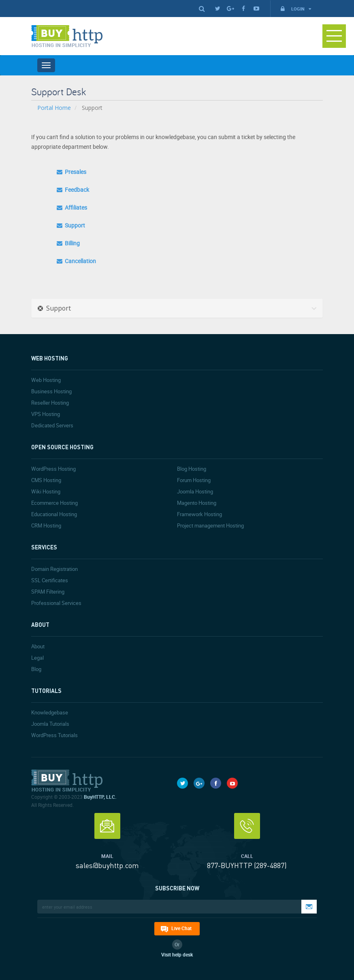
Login (295, 9)
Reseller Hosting (50, 403)
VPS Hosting (46, 414)
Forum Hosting (194, 480)
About (38, 646)
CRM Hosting (46, 525)
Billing (68, 243)
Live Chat (181, 928)
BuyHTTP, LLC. (100, 797)
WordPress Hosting (53, 469)
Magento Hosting (197, 503)
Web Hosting (46, 380)
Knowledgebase (50, 712)
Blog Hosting (192, 469)
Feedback (73, 190)
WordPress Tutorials (54, 735)
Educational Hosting (54, 514)
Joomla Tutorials (50, 724)
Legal (37, 658)
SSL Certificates (50, 580)
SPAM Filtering (48, 592)
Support (71, 225)
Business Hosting (51, 391)
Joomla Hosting (195, 491)
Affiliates (72, 207)
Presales (71, 172)
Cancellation (76, 261)
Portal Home (54, 108)
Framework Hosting (199, 514)
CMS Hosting (46, 480)
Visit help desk (177, 954)
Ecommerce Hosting (54, 503)
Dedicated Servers (52, 425)
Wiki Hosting (46, 491)
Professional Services (56, 603)
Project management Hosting (210, 525)
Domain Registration (54, 569)
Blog (36, 669)
